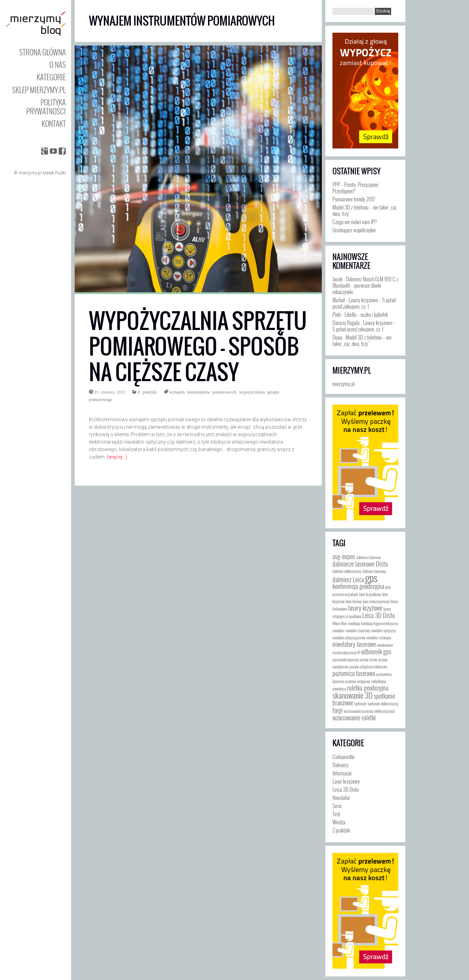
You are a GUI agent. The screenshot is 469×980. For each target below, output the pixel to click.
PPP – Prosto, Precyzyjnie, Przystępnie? (356, 188)
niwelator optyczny (383, 630)
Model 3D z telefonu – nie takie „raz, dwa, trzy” (365, 210)
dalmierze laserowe (369, 557)
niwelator (339, 630)
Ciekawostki (343, 757)
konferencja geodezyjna (358, 586)
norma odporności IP (346, 653)
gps (371, 577)
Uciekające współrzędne (354, 230)
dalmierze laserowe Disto (360, 564)
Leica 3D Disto (379, 615)
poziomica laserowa (354, 673)
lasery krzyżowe (365, 608)
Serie (337, 806)
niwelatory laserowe (354, 644)
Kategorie (51, 77)
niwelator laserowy (358, 630)
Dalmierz (340, 765)
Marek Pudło (54, 173)
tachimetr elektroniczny (383, 704)
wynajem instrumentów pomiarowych (203, 392)
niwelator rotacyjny (379, 638)
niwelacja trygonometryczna (379, 623)
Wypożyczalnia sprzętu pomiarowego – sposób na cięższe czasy (198, 346)
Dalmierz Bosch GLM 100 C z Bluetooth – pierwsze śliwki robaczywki (365, 285)
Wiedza (339, 822)
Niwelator (341, 797)
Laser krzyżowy (346, 781)
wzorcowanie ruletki (354, 718)
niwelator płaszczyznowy (349, 638)
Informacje (342, 773)
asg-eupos (344, 556)
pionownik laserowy (345, 660)
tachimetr (360, 704)
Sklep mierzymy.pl (39, 90)
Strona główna (42, 52)
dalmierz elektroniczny (347, 571)
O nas (58, 64)
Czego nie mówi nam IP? (355, 222)
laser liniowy (354, 601)
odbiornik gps (376, 651)
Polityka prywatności (46, 107)
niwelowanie (385, 645)
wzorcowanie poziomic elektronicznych (369, 711)
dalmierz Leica (348, 579)
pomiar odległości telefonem (368, 667)
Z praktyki (147, 392)
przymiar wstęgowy (358, 681)
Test (336, 814)
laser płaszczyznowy (376, 601)
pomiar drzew (368, 660)
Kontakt (54, 123)
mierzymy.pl (352, 370)
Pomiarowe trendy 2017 (354, 199)
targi (338, 710)
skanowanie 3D (353, 695)
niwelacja (354, 623)
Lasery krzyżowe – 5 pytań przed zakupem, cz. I (364, 303)
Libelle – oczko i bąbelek (366, 314)
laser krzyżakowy (370, 594)
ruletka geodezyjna (368, 688)
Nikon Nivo (340, 623)
